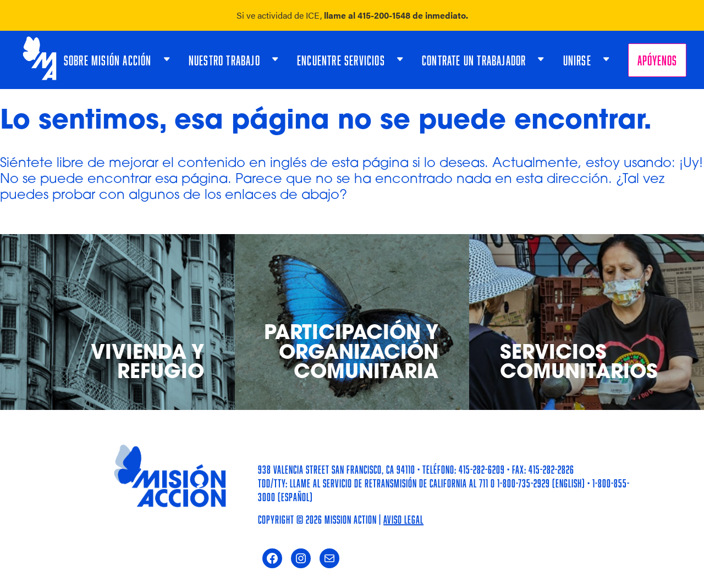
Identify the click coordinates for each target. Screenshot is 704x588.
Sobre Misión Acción (108, 60)
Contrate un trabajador (474, 60)
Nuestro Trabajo (224, 60)
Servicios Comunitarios (579, 364)
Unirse (577, 60)
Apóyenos (657, 60)
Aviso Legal (403, 519)
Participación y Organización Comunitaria (351, 354)
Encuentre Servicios (341, 60)
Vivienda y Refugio (147, 364)
